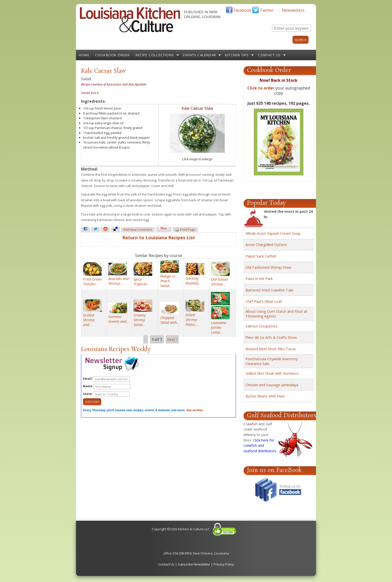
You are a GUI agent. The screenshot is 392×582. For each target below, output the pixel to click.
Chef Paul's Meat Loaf (264, 301)
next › (172, 339)
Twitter (267, 10)
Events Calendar (199, 55)
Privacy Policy (224, 564)
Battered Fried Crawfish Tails (269, 290)
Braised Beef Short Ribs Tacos (271, 349)
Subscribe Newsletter (194, 564)
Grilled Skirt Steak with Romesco (272, 373)
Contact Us (269, 55)
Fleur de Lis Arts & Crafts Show (271, 337)
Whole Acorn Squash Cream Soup (273, 233)
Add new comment (138, 230)
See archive (195, 410)
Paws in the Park (259, 279)
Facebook (242, 10)
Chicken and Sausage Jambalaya (272, 385)
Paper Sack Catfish (261, 256)
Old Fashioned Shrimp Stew (268, 267)
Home (84, 55)
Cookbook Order (112, 55)
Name (107, 387)
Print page (185, 230)
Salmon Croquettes (261, 326)
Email (106, 379)
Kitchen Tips (237, 55)
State (106, 394)
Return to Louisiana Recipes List (159, 237)
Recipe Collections (155, 55)
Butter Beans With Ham (265, 396)
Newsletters (293, 10)
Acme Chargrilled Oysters (266, 245)
